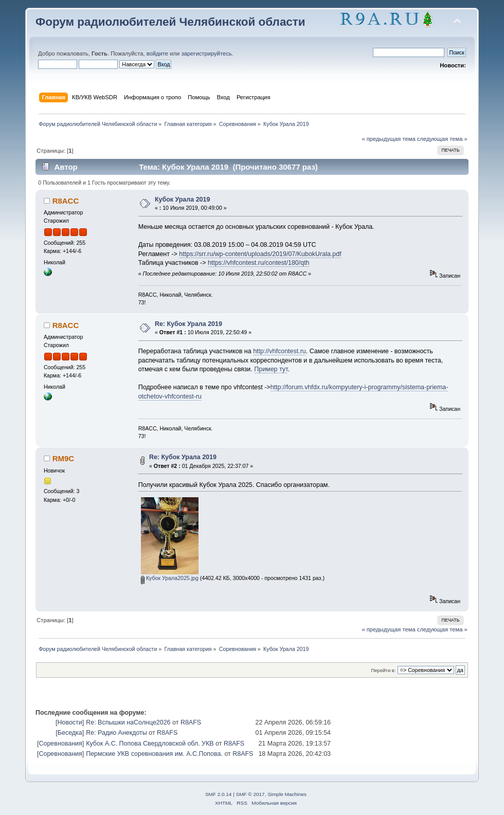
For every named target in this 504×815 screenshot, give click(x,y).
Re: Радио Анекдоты (116, 733)
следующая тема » (442, 139)
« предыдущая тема (388, 139)
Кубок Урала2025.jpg (170, 578)
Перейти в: (383, 670)
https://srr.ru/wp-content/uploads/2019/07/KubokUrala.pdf (260, 254)
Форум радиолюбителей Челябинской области (170, 22)
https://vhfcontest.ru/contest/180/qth (259, 263)
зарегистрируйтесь (206, 53)
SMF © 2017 (250, 794)
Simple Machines (287, 794)
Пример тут (271, 369)
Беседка (70, 733)
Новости (69, 722)
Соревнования (60, 744)
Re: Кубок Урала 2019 (188, 324)
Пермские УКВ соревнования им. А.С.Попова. (154, 754)
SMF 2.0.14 (219, 794)
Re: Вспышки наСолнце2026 (128, 722)
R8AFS (191, 722)
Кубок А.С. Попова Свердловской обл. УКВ (150, 744)
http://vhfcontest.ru (280, 351)
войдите (157, 53)
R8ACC (66, 201)
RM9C (63, 458)
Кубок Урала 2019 (182, 200)
